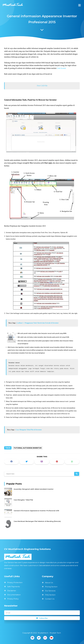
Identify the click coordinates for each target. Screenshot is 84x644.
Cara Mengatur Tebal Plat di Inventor (29, 426)
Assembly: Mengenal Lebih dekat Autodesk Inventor (35, 491)
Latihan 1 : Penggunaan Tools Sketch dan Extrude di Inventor (38, 321)
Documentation (14, 594)
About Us (49, 583)
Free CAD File (42, 89)
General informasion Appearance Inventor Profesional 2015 (37, 510)
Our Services (50, 591)
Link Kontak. (61, 72)
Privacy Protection (15, 583)
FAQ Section (50, 595)
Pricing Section (51, 587)
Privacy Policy (13, 598)
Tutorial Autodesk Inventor (28, 448)
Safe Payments (14, 587)
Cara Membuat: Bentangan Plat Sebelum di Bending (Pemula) (38, 520)
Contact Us (50, 599)
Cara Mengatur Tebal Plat (26, 500)
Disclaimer (12, 591)
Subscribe (42, 618)
